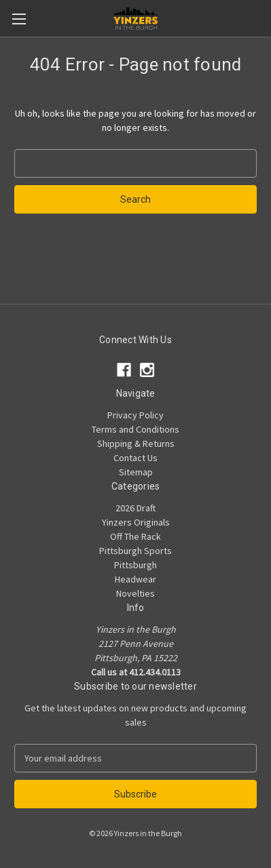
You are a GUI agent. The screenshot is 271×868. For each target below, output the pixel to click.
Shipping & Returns (136, 443)
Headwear (135, 579)
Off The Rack (135, 536)
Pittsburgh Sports (135, 551)
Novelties (135, 593)
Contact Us (135, 458)
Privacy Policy (135, 415)
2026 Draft (135, 508)
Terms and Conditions (135, 429)
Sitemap (136, 472)
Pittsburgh (135, 565)
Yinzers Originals (136, 522)
